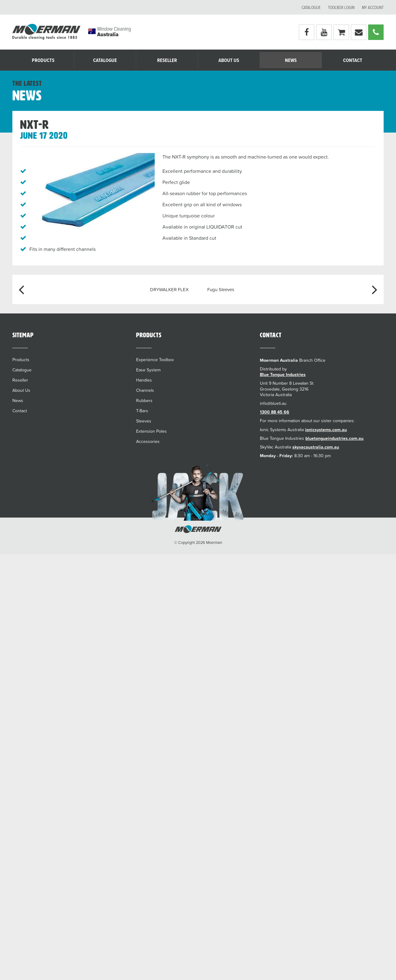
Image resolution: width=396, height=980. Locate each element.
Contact (353, 61)
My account (373, 8)
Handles (144, 380)
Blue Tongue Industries (283, 374)
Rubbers (144, 400)
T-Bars (142, 411)
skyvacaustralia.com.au (316, 447)
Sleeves (144, 421)
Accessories (148, 441)
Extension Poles (151, 431)
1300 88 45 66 (275, 412)
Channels (145, 390)
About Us (229, 61)
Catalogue (311, 8)
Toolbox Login (341, 8)
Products (43, 61)
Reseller (167, 61)
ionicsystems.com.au (326, 430)
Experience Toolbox (155, 360)
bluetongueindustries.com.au (334, 438)
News (291, 61)
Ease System (148, 370)
